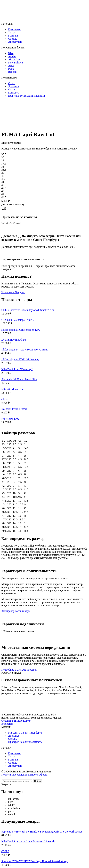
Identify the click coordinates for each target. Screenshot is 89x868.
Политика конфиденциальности (27, 96)
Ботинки (13, 36)
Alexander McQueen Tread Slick (19, 379)
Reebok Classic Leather (14, 409)
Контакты (14, 93)
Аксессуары (15, 42)
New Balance (15, 63)
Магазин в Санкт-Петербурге (25, 733)
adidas (5, 399)
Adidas (12, 56)
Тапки (12, 33)
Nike (11, 53)
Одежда (13, 39)
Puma (11, 69)
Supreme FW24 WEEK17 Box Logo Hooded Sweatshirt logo (35, 861)
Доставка (14, 86)
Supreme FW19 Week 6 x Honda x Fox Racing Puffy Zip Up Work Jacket (42, 832)
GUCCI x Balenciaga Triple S (18, 320)
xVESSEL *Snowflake (14, 340)
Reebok (12, 72)
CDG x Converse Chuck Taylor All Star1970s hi (28, 310)
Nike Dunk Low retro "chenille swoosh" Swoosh (28, 841)
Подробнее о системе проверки (19, 670)
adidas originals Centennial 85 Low (21, 330)
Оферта (43, 775)
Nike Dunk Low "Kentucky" (17, 369)
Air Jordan (14, 59)
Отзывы (13, 89)
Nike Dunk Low (10, 419)
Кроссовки (14, 29)
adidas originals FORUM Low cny (20, 359)
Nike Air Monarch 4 (12, 389)
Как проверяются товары (16, 611)
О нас (11, 83)
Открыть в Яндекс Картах (16, 721)
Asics (11, 66)
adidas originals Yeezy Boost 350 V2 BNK (25, 350)
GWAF (5, 851)
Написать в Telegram (13, 292)
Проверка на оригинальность (25, 742)
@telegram (7, 724)
